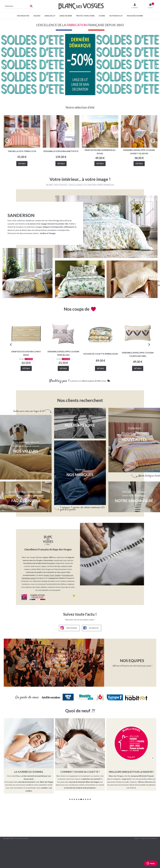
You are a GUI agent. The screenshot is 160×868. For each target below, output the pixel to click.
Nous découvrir (135, 16)
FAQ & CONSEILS (26, 501)
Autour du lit (116, 16)
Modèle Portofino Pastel (149, 476)
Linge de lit (50, 16)
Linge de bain (66, 16)
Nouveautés (23, 16)
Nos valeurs (26, 451)
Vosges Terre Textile (52, 575)
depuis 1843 (48, 557)
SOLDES (37, 16)
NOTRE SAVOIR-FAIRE (134, 501)
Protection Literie (85, 16)
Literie (102, 16)
